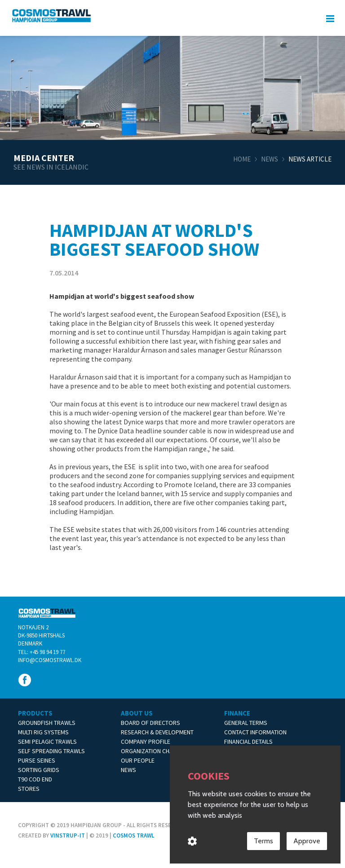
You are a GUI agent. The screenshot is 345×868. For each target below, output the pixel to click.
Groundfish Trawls (47, 723)
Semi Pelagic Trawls (47, 742)
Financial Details (248, 742)
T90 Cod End (35, 779)
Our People (138, 760)
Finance (237, 713)
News (270, 159)
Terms (263, 841)
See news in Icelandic (51, 167)
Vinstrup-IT (68, 835)
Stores (29, 789)
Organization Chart (150, 751)
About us (137, 713)
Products (35, 713)
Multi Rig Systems (43, 732)
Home (242, 159)
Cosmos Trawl (133, 835)
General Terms (246, 723)
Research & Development (157, 732)
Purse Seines (37, 760)
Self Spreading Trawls (51, 751)
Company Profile (146, 742)
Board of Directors (150, 723)
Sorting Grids (39, 770)
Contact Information (255, 732)
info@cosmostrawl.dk (50, 660)
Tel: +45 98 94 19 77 (42, 652)
